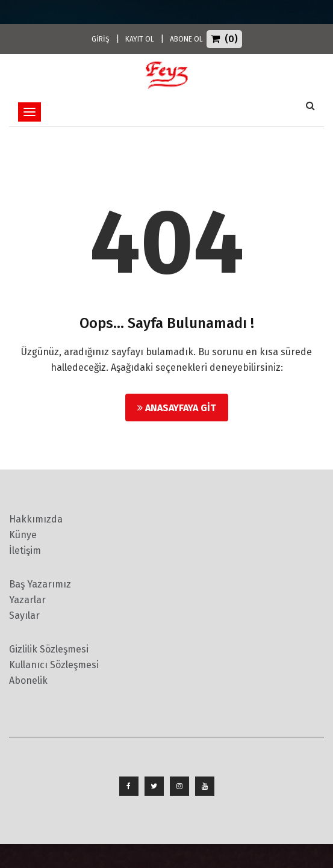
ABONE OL (186, 39)
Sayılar (24, 615)
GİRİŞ (101, 39)
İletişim (25, 550)
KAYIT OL (140, 39)
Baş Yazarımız (40, 584)
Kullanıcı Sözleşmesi (54, 665)
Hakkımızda (36, 519)
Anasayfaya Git (177, 408)
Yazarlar (27, 600)
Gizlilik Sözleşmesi (49, 649)
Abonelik (28, 680)
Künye (23, 535)
